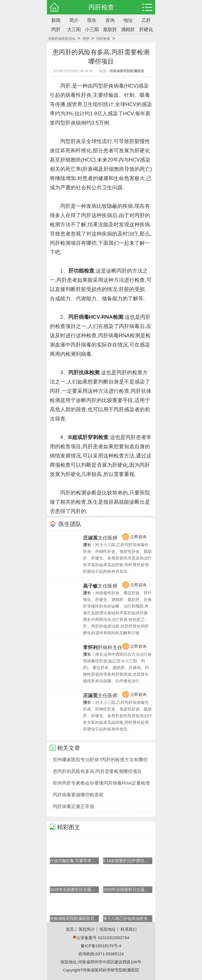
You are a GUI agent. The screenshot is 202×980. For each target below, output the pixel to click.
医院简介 (87, 929)
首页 (70, 929)
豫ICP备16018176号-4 (101, 946)
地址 (128, 20)
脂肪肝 (110, 29)
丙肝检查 (103, 39)
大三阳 (74, 29)
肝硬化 (146, 29)
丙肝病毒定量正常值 (73, 806)
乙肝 (146, 20)
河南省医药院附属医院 (127, 71)
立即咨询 (138, 537)
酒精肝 (128, 29)
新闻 (56, 20)
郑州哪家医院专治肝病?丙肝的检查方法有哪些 (100, 760)
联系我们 (129, 929)
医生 (92, 20)
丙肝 (56, 29)
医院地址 (108, 929)
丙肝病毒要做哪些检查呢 (78, 795)
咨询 (110, 20)
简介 (74, 20)
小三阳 (92, 29)
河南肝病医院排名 (62, 39)
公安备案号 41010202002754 (101, 938)
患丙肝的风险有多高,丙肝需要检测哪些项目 (97, 771)
